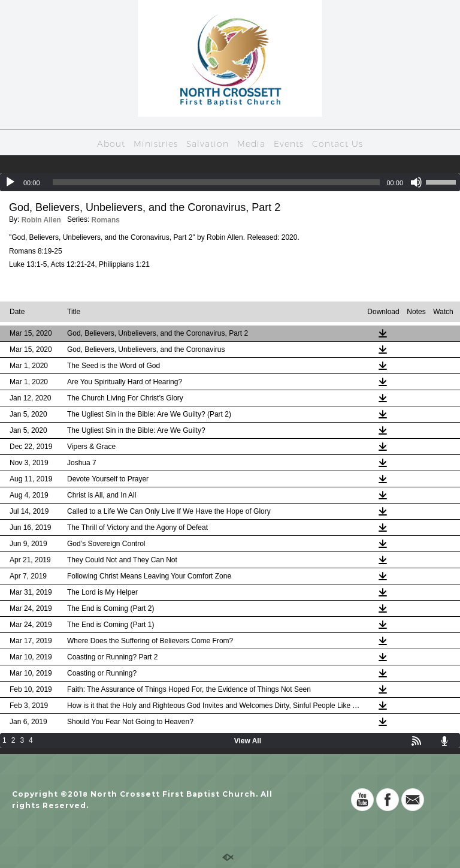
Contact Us (338, 144)
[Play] (10, 182)
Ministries (156, 144)
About (111, 144)
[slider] (217, 182)
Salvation (208, 144)
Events (289, 144)
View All (248, 741)
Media (251, 144)
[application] (230, 182)
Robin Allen (41, 220)
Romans (106, 220)
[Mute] (416, 182)
